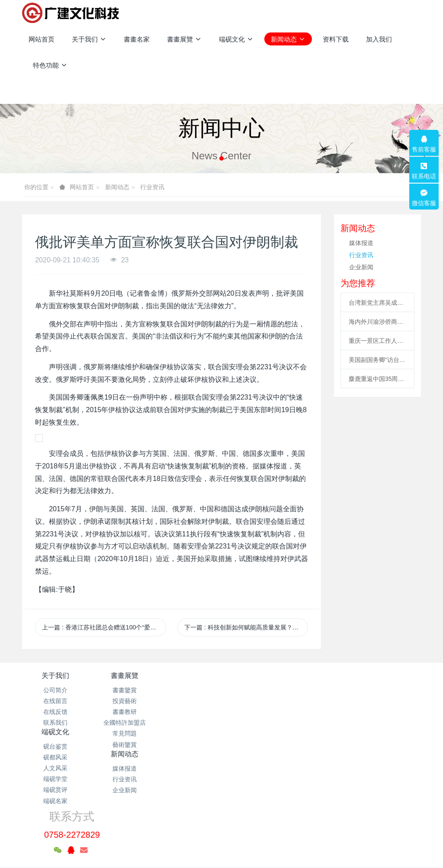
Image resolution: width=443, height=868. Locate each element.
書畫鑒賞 (122, 690)
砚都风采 (188, 701)
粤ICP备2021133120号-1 (221, 820)
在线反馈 (55, 712)
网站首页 (42, 39)
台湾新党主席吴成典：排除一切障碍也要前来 (377, 303)
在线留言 (55, 701)
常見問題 (122, 733)
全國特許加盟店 (122, 723)
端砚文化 (188, 676)
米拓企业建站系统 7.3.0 (227, 831)
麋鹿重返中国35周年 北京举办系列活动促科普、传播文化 (377, 379)
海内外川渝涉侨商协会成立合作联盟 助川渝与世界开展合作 (377, 322)
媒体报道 (361, 243)
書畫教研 (122, 712)
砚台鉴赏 (188, 690)
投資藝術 (122, 701)
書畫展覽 (122, 676)
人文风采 (188, 712)
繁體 (221, 847)
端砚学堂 (188, 723)
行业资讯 (152, 187)
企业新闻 (361, 267)
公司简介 (55, 690)
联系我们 (55, 723)
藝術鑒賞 (122, 745)
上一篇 (104, 627)
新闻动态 (117, 187)
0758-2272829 (338, 700)
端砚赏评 (188, 733)
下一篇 (246, 627)
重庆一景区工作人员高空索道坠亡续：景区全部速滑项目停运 (377, 341)
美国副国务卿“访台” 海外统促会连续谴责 (377, 360)
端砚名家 (188, 745)
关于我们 (55, 676)
